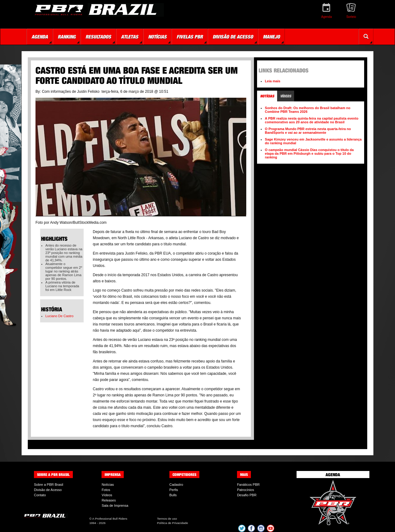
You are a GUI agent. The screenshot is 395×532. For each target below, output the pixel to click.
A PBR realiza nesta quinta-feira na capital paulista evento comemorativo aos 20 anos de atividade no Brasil (312, 120)
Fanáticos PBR (248, 485)
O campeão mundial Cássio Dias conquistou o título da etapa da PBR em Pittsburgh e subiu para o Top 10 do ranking (309, 153)
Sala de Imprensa (115, 505)
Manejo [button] (271, 37)
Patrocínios (245, 490)
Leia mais (272, 81)
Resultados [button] (98, 37)
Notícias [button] (157, 37)
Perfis (174, 490)
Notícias (108, 485)
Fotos (106, 490)
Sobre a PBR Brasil (49, 485)
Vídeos (107, 495)
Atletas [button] (130, 37)
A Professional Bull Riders (110, 519)
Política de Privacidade (173, 523)
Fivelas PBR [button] (190, 37)
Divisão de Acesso (48, 490)
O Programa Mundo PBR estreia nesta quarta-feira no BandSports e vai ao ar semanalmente (308, 131)
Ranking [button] (67, 37)
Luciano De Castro (59, 316)
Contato (40, 495)
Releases (109, 500)
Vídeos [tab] (286, 96)
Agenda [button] (40, 37)
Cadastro (176, 485)
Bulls (173, 495)
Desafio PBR (247, 495)
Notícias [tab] (267, 96)
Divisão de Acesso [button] (233, 37)
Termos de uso (167, 519)
